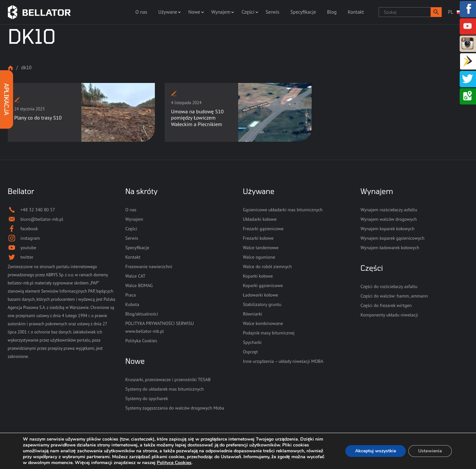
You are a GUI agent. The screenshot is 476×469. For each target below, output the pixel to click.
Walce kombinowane (263, 323)
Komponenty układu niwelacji (389, 315)
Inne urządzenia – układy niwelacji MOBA (283, 361)
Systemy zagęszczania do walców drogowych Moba (175, 408)
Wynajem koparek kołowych (388, 229)
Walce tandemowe (261, 248)
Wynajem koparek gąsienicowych (393, 238)
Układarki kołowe (260, 219)
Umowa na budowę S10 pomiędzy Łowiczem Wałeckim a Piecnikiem (197, 118)
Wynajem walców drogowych (389, 219)
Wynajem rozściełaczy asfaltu (389, 210)
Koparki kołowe (258, 276)
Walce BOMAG (139, 285)
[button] (436, 12)
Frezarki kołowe (258, 238)
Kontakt (356, 12)
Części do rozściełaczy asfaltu (389, 286)
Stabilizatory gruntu (262, 304)
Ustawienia (430, 451)
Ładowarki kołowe (261, 295)
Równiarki (253, 314)
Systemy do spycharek (147, 398)
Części (248, 12)
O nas (141, 12)
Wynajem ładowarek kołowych (390, 248)
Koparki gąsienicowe (263, 285)
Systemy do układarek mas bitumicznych (165, 389)
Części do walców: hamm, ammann (394, 296)
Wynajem (221, 12)
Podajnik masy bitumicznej (269, 333)
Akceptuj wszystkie (376, 451)
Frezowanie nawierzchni (149, 267)
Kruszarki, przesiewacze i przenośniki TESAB (168, 380)
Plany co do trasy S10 (38, 118)
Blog (332, 12)
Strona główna (10, 68)
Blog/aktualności (142, 314)
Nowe (194, 12)
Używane (168, 12)
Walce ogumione (259, 257)
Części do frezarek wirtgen (386, 305)
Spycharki (252, 342)
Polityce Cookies (174, 463)
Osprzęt (251, 352)
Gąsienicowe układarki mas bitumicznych (283, 210)
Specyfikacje (303, 12)
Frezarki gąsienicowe (263, 229)
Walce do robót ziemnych (268, 267)
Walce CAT (136, 276)
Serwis (272, 12)
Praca (131, 295)
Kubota (132, 304)
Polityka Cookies (141, 341)
